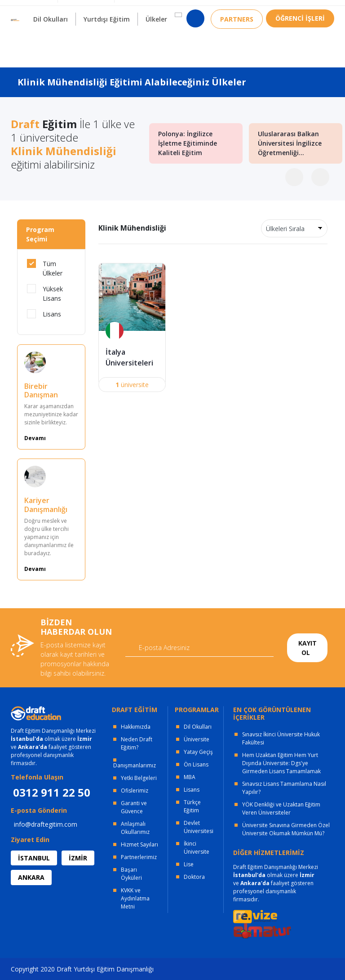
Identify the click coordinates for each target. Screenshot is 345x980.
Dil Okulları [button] (51, 41)
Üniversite (197, 739)
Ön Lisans (196, 764)
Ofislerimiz (135, 791)
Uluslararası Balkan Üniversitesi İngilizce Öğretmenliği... (290, 144)
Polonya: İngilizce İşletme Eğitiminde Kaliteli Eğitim (188, 144)
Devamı (35, 438)
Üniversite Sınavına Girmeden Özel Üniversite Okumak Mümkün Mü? (286, 829)
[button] (178, 36)
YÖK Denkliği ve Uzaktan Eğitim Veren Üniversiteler (281, 808)
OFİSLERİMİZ (84, 9)
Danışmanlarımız (135, 765)
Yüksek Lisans (45, 293)
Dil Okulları (198, 727)
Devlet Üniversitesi (199, 827)
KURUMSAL (138, 9)
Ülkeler (156, 41)
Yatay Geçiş (198, 752)
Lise (189, 864)
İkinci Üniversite (197, 848)
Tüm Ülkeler (45, 268)
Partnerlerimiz (139, 857)
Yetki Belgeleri (139, 778)
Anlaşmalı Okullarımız (135, 828)
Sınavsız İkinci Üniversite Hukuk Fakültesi (281, 738)
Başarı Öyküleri (131, 874)
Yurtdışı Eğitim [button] (107, 41)
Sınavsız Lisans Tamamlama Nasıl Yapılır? (284, 788)
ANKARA (31, 877)
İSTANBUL (34, 858)
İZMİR (78, 858)
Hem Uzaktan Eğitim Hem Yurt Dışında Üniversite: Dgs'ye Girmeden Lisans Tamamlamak (281, 763)
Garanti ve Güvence (134, 807)
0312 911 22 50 (312, 11)
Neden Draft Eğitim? (137, 743)
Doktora (194, 877)
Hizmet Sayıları (139, 844)
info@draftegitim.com (46, 824)
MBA (190, 777)
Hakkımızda (136, 727)
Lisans (44, 314)
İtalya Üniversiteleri (129, 357)
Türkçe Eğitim (192, 806)
